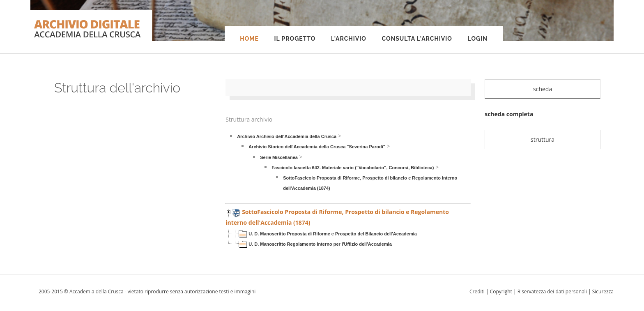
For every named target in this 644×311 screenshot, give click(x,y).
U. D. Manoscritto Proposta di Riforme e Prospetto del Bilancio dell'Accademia (333, 234)
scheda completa (509, 114)
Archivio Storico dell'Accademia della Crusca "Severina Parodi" (317, 147)
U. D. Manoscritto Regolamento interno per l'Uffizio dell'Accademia (320, 244)
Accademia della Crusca (97, 291)
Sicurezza (603, 291)
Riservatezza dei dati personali (552, 291)
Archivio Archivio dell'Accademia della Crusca (287, 136)
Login (478, 39)
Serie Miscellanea (279, 157)
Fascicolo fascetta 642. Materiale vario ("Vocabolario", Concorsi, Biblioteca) (353, 168)
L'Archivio (349, 39)
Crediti (477, 291)
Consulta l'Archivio (417, 39)
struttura (543, 139)
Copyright (501, 291)
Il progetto (295, 39)
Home (249, 39)
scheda (543, 89)
